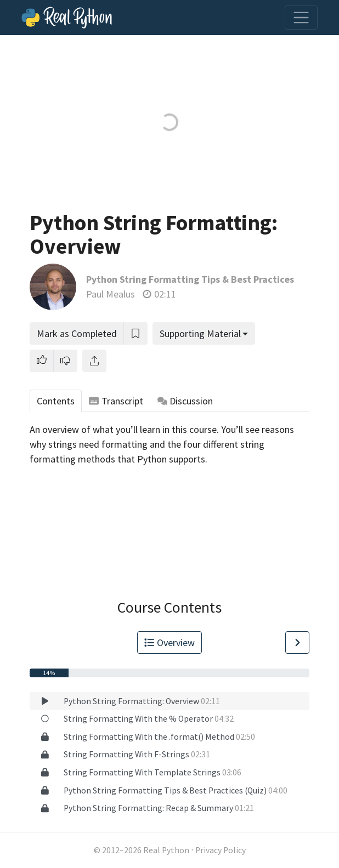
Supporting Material (200, 333)
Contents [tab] (56, 401)
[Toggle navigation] (301, 18)
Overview (169, 643)
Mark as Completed (77, 333)
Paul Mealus (111, 294)
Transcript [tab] (116, 401)
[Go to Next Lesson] (297, 643)
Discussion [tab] (185, 401)
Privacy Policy (221, 850)
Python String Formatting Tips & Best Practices (190, 279)
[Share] (94, 361)
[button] (42, 361)
